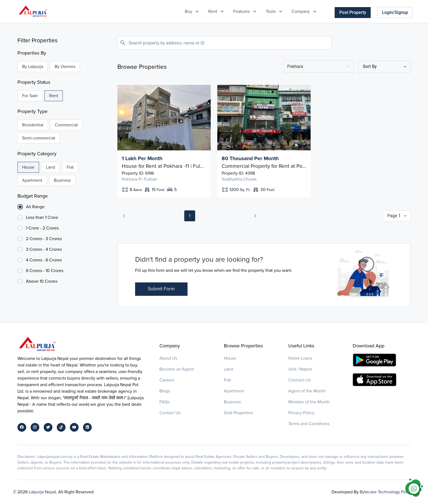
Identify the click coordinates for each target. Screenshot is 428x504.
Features (241, 11)
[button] (124, 216)
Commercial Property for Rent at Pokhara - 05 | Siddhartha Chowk (264, 166)
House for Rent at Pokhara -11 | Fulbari (164, 166)
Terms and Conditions (309, 424)
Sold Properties (238, 413)
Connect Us (299, 380)
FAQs (164, 402)
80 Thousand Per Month (250, 159)
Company (301, 11)
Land (228, 369)
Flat (227, 380)
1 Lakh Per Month (142, 159)
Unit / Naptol (300, 369)
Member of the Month (309, 402)
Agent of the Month (307, 391)
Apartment (234, 391)
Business (232, 402)
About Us (168, 358)
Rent (213, 11)
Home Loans (300, 358)
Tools (271, 11)
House (230, 358)
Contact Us (170, 413)
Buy (188, 11)
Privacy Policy (301, 413)
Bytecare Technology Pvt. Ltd (387, 492)
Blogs (165, 391)
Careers (167, 380)
